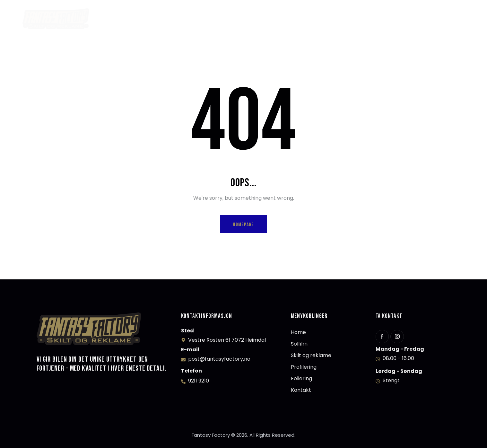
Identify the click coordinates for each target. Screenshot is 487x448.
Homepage (243, 225)
